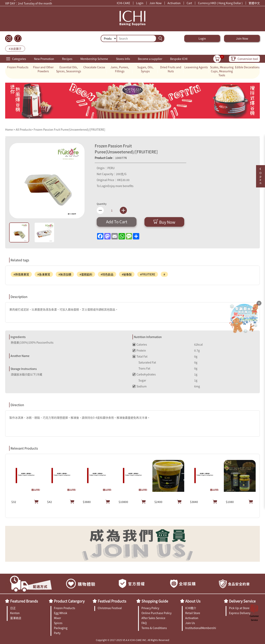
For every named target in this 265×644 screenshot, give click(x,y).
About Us (193, 601)
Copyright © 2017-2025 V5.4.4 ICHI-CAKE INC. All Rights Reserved (132, 640)
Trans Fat (141, 368)
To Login (102, 186)
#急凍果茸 (44, 274)
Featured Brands (24, 601)
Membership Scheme (94, 59)
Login (140, 3)
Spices (58, 623)
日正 (13, 608)
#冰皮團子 (15, 49)
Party (57, 633)
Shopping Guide (155, 601)
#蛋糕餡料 (86, 274)
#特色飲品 (107, 274)
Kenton (15, 613)
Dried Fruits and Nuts (171, 69)
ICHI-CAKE (123, 3)
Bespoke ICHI (179, 59)
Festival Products (112, 601)
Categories (19, 59)
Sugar (139, 380)
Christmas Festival (110, 608)
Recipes (67, 59)
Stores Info (123, 59)
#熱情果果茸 (21, 274)
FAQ (144, 623)
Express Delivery (240, 613)
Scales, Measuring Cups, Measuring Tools (222, 71)
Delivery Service (242, 601)
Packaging (61, 628)
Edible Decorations (247, 67)
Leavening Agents (196, 67)
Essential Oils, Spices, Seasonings (69, 69)
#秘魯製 (127, 274)
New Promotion (44, 59)
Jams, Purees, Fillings (120, 69)
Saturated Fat (144, 362)
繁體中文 (254, 3)
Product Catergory (69, 601)
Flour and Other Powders (43, 69)
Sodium (140, 386)
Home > (10, 129)
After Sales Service (153, 618)
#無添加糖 (65, 274)
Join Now (155, 3)
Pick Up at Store (239, 608)
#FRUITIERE (148, 274)
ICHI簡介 (191, 608)
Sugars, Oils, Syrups (145, 69)
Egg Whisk (61, 613)
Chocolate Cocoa (94, 67)
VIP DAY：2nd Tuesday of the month (29, 4)
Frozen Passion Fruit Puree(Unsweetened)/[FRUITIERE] (69, 129)
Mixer (57, 618)
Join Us (190, 623)
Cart (189, 3)
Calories (140, 344)
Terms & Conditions (154, 628)
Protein (139, 350)
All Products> (24, 129)
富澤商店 (16, 618)
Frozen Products (18, 67)
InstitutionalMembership (201, 628)
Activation (174, 3)
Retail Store (193, 613)
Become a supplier (150, 59)
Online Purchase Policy (156, 613)
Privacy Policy (150, 608)
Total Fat (140, 356)
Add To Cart (117, 222)
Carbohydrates (144, 374)
